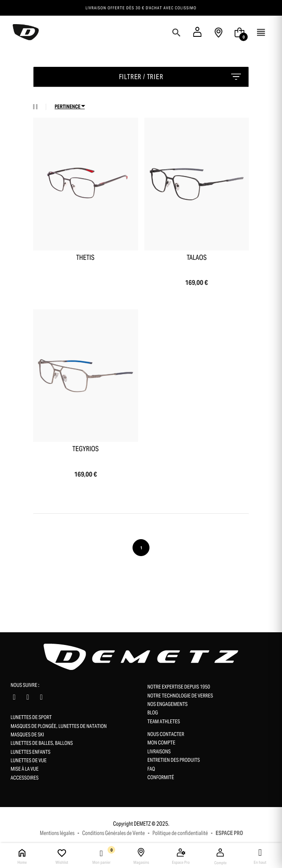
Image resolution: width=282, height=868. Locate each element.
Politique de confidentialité (180, 833)
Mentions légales (57, 833)
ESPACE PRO (229, 833)
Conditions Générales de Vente (113, 833)
